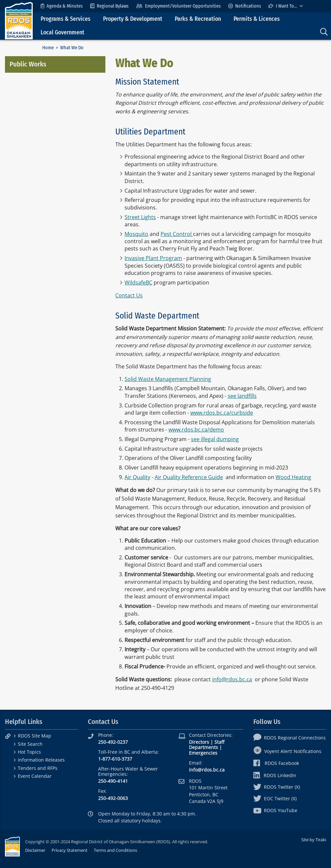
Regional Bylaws (109, 6)
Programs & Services (66, 19)
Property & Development (133, 19)
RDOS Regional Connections (290, 738)
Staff (219, 742)
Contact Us (129, 295)
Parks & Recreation (198, 19)
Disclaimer (35, 850)
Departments (203, 747)
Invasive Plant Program (153, 258)
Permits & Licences (257, 19)
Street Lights (140, 217)
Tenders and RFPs (38, 768)
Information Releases (41, 760)
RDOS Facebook (276, 763)
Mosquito (136, 234)
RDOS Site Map (35, 736)
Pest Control (177, 234)
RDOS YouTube (275, 810)
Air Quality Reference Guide (189, 477)
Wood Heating (293, 477)
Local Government (62, 33)
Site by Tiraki (314, 840)
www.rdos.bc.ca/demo (196, 430)
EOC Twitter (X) (275, 798)
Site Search (30, 744)
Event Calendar (35, 776)
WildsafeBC (138, 283)
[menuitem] (62, 6)
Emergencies (203, 753)
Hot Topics (29, 752)
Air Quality (137, 477)
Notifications (245, 6)
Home (48, 48)
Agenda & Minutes (62, 6)
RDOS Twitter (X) (277, 787)
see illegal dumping (215, 439)
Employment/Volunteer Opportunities (178, 6)
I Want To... (283, 6)
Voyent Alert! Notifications (287, 751)
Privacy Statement (70, 850)
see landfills (242, 396)
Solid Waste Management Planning (168, 379)
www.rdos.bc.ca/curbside (222, 413)
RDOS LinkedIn (275, 775)
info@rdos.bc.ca (232, 679)
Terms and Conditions (115, 850)
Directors (199, 742)
